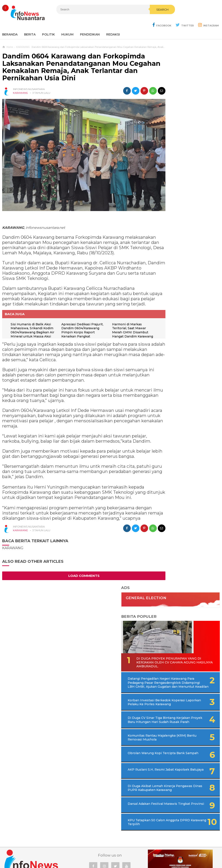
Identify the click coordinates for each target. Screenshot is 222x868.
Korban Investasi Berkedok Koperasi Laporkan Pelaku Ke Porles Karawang (183, 208)
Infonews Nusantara (110, 857)
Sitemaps (51, 850)
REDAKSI (113, 24)
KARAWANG (20, 82)
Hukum (67, 24)
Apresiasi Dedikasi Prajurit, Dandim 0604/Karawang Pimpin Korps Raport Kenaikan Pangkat (77, 322)
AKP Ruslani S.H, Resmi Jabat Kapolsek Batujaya (180, 293)
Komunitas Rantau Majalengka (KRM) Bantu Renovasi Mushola (181, 256)
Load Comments (76, 586)
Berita (30, 24)
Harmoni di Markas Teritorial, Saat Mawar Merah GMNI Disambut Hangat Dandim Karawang (123, 322)
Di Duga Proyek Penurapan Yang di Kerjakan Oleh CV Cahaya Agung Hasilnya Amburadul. (186, 157)
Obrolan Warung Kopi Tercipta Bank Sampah (179, 275)
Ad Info (89, 850)
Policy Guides (147, 850)
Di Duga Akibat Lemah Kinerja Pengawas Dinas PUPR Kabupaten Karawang (183, 312)
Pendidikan (90, 24)
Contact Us (71, 850)
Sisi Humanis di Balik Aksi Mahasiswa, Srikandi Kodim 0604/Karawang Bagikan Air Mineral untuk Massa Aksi (32, 322)
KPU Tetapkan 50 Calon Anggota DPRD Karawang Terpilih (181, 352)
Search (136, 19)
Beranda (10, 24)
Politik (48, 24)
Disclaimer (170, 850)
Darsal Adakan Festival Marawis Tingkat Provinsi (181, 332)
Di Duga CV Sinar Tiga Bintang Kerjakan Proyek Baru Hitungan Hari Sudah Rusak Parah (187, 232)
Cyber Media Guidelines (115, 850)
